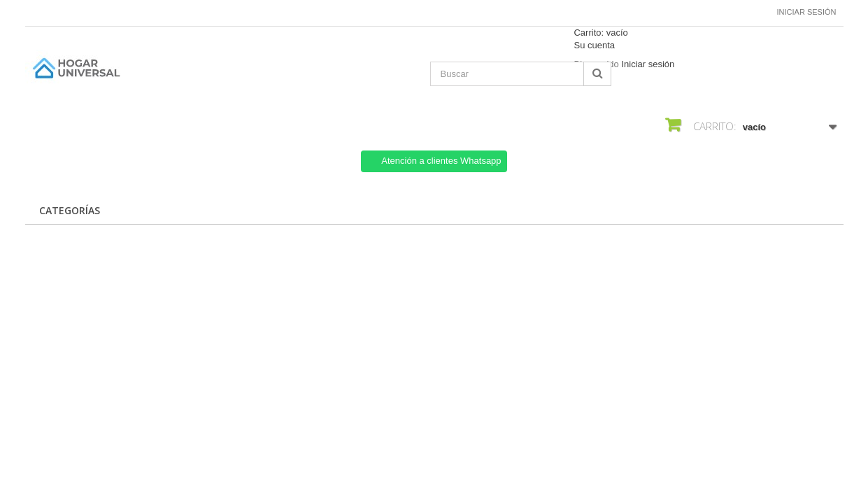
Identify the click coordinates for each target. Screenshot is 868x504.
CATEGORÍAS (70, 210)
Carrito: (600, 33)
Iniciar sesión (807, 12)
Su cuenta (594, 45)
